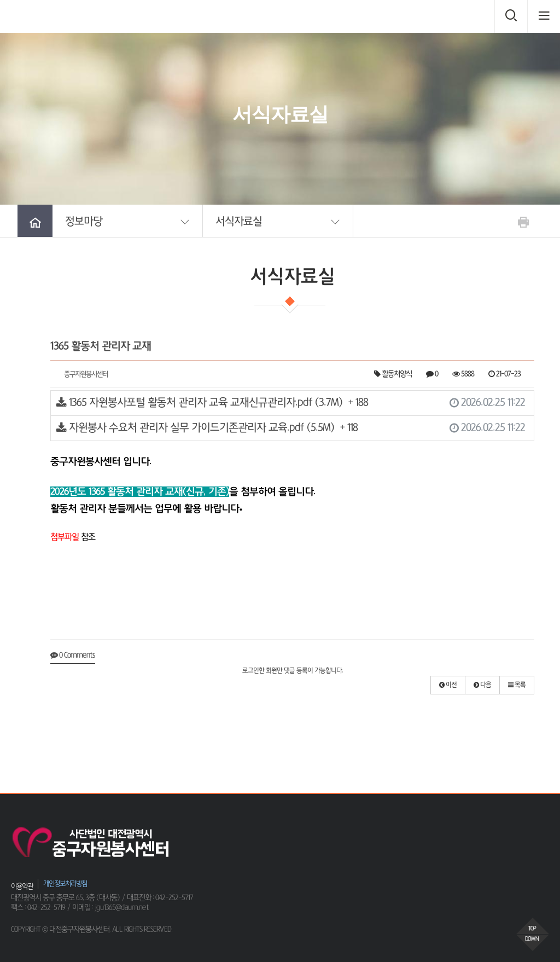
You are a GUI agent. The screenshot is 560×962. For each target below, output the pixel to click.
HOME (229, 151)
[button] (127, 221)
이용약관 (22, 886)
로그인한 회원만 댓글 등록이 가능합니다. (293, 671)
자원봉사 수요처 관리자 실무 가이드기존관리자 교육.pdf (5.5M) (291, 428)
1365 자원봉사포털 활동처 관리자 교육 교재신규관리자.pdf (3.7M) (291, 403)
